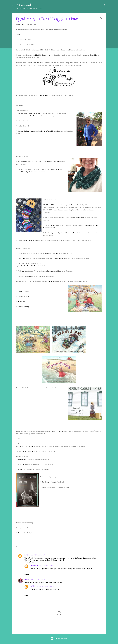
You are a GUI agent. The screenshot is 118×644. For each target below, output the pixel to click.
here (44, 172)
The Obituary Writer (48, 482)
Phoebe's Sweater (23, 291)
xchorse (27, 555)
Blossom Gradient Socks (25, 131)
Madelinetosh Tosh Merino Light (84, 233)
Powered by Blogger (59, 638)
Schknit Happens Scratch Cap (27, 240)
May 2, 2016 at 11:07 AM (38, 555)
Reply (27, 575)
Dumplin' (21, 469)
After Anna (21, 459)
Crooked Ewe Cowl (27, 258)
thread (59, 431)
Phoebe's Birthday (23, 307)
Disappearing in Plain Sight (25, 451)
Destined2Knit (43, 95)
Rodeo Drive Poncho (36, 276)
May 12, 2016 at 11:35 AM (46, 586)
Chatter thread (65, 50)
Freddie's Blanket (23, 296)
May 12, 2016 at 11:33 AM (46, 565)
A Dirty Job (21, 464)
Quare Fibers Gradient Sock (63, 258)
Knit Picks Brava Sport (49, 253)
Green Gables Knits (52, 388)
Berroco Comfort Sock (77, 218)
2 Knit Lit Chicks (25, 5)
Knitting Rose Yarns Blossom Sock (49, 131)
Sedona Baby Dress (24, 253)
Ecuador (23, 271)
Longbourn (21, 528)
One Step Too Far (23, 533)
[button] (101, 18)
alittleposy (34, 565)
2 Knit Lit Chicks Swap (43, 55)
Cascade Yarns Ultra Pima (28, 116)
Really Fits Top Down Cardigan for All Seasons (33, 113)
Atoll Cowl (24, 263)
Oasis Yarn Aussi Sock (54, 271)
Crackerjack (51, 225)
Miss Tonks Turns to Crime (25, 446)
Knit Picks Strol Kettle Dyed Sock (78, 205)
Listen (18, 35)
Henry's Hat (21, 302)
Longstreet (24, 162)
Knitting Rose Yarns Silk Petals (28, 266)
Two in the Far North (48, 487)
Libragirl (27, 579)
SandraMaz (93, 55)
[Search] (105, 6)
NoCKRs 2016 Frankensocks (54, 205)
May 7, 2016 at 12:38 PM (38, 579)
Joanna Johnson (53, 281)
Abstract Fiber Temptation (55, 162)
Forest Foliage (49, 233)
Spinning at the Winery (34, 63)
